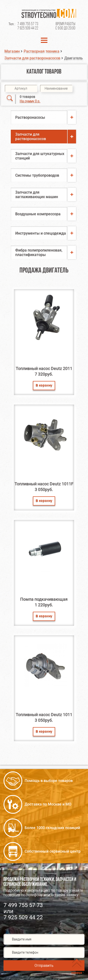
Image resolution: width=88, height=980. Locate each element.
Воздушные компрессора (38, 214)
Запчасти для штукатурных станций (40, 156)
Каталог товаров (44, 72)
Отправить (44, 966)
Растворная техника (42, 51)
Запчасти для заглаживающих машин (37, 194)
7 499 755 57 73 (28, 24)
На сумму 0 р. (30, 101)
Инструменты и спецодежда (41, 233)
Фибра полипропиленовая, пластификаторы (39, 252)
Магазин (12, 51)
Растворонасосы (30, 117)
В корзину (44, 386)
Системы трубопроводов (37, 175)
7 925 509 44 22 (28, 28)
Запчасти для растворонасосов (32, 58)
